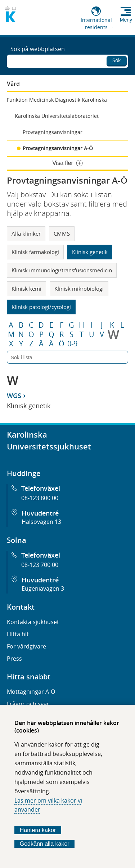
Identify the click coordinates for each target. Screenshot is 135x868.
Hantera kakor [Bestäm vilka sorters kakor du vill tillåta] (38, 830)
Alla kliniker (26, 234)
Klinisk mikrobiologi (79, 288)
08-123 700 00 (40, 565)
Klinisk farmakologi (35, 252)
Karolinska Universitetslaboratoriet (57, 116)
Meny (126, 20)
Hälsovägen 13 (41, 522)
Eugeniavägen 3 (43, 588)
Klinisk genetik (90, 252)
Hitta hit (18, 634)
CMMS (62, 234)
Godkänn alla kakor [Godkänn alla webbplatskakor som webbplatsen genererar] (45, 844)
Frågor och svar (28, 704)
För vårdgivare (26, 646)
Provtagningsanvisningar (53, 132)
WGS (14, 396)
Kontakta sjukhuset (33, 622)
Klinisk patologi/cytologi (41, 307)
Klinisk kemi (26, 288)
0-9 (72, 344)
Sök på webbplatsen (38, 49)
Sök (116, 60)
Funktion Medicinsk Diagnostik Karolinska (57, 100)
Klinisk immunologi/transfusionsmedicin (62, 270)
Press (14, 659)
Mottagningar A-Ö (31, 692)
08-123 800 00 (40, 498)
